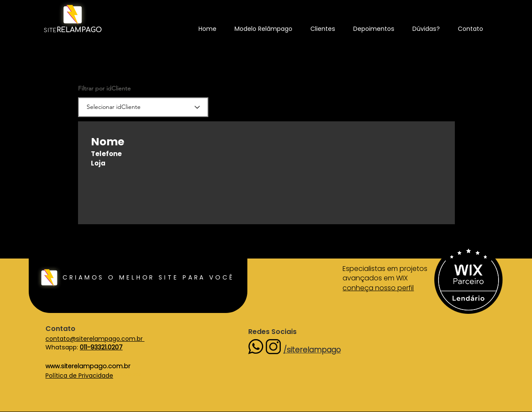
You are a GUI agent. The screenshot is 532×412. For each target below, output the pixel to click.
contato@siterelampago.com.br (95, 339)
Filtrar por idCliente (104, 88)
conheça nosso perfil (378, 288)
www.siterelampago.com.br (88, 366)
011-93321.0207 (101, 347)
